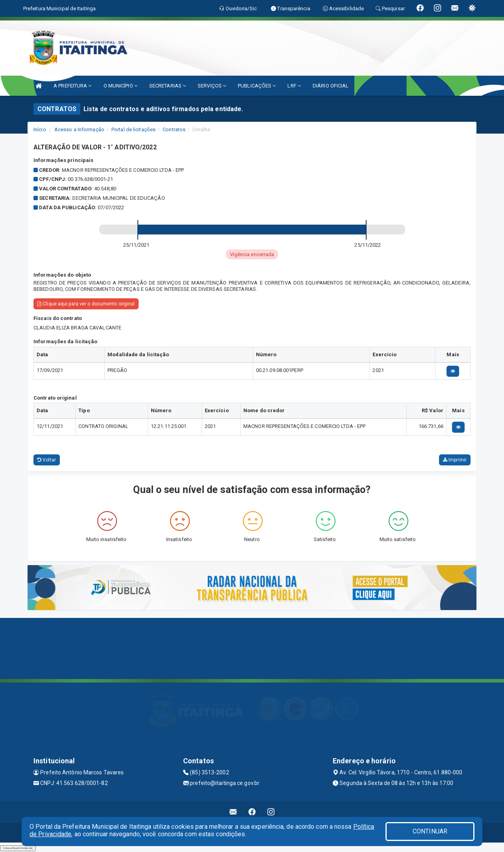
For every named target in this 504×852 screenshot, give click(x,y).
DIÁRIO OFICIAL (331, 86)
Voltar (47, 460)
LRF (294, 86)
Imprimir (455, 460)
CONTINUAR (430, 831)
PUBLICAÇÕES (257, 86)
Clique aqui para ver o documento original (86, 304)
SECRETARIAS (168, 86)
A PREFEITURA (72, 86)
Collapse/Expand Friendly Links (18, 848)
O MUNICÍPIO (120, 86)
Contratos (174, 129)
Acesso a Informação (79, 129)
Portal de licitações (133, 129)
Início (40, 129)
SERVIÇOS (212, 86)
